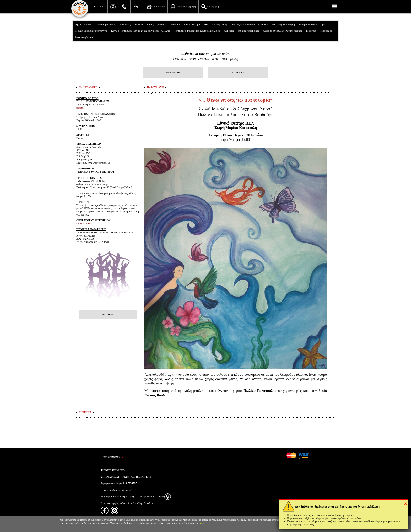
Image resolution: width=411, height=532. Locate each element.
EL (96, 6)
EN (102, 6)
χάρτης (81, 108)
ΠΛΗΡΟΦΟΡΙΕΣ (173, 72)
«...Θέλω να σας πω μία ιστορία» (206, 54)
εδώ (201, 523)
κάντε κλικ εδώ (84, 224)
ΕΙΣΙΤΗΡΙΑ (238, 72)
